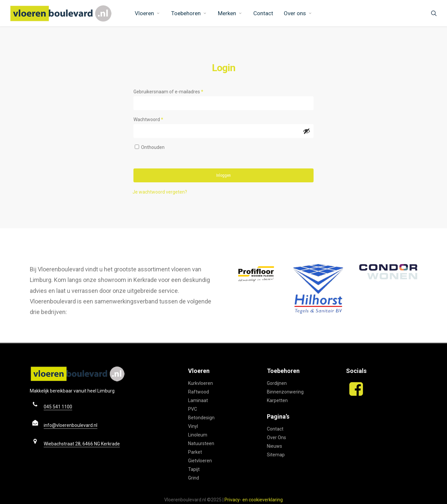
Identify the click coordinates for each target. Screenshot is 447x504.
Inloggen (224, 175)
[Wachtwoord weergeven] (307, 131)
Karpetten (277, 400)
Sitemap (276, 455)
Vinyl (193, 426)
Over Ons (276, 437)
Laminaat (198, 400)
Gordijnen (277, 383)
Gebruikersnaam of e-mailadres (176, 91)
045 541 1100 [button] (58, 407)
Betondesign (201, 418)
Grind (194, 478)
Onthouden (153, 147)
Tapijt (194, 469)
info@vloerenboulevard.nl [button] (71, 425)
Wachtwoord (156, 118)
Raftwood (199, 392)
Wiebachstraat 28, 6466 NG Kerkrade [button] (82, 444)
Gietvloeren (200, 461)
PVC (193, 409)
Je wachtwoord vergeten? (160, 192)
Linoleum (198, 435)
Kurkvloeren (200, 383)
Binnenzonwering (285, 392)
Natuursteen (201, 443)
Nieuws (274, 446)
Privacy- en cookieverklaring (254, 500)
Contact (275, 429)
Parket (195, 452)
